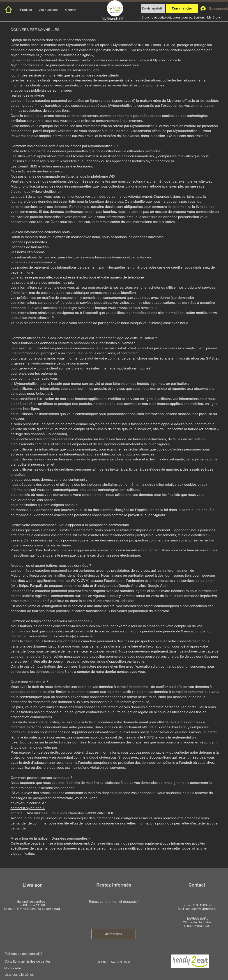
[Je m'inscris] (114, 934)
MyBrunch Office (115, 19)
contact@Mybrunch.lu (28, 808)
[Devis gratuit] (153, 8)
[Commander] (182, 8)
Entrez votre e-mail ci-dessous (113, 902)
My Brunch (215, 17)
